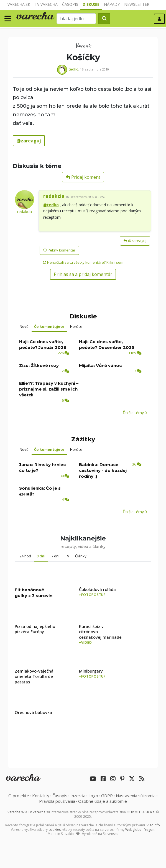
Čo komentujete (49, 326)
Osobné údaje (103, 801)
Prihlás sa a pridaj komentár (83, 274)
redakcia (25, 212)
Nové (24, 326)
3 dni (41, 556)
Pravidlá (57, 801)
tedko (74, 69)
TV (67, 556)
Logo (93, 796)
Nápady (112, 4)
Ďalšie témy (135, 413)
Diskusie (91, 4)
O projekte (19, 796)
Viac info (153, 825)
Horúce (76, 326)
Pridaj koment (83, 177)
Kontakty (41, 796)
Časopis (70, 4)
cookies (55, 830)
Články (81, 556)
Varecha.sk (19, 4)
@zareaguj (135, 241)
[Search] (76, 19)
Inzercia (78, 796)
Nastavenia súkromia (136, 796)
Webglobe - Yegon (140, 830)
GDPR (107, 796)
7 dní (55, 556)
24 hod (25, 556)
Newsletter (137, 4)
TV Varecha (46, 4)
